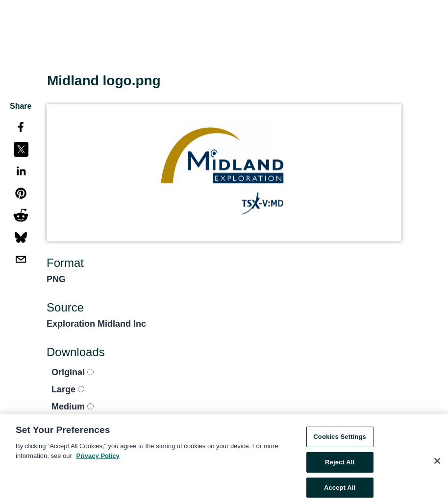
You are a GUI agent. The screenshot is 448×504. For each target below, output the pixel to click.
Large (68, 389)
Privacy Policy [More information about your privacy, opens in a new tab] (98, 458)
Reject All (340, 464)
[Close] (437, 463)
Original (73, 372)
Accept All (340, 490)
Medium (73, 407)
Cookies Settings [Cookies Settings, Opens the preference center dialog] (340, 439)
